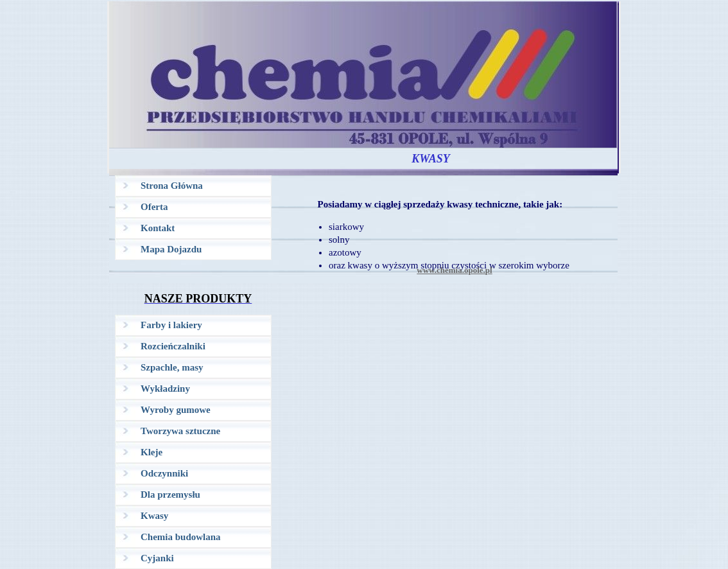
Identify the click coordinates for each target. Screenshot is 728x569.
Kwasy (154, 516)
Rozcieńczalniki (173, 346)
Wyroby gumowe (176, 410)
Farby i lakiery (171, 325)
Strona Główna (172, 186)
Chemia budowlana (181, 537)
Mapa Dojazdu (171, 249)
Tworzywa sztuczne (180, 431)
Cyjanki (157, 558)
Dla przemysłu (170, 495)
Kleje (152, 452)
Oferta (154, 207)
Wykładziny (165, 389)
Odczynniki (164, 473)
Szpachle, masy (172, 367)
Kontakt (158, 228)
